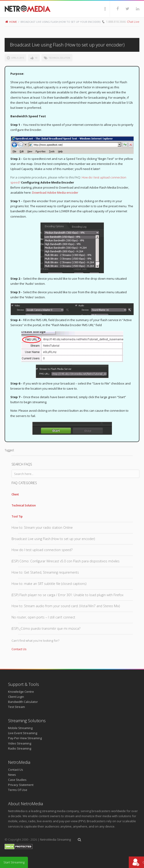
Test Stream (16, 707)
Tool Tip (17, 516)
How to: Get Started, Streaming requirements (45, 572)
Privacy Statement (21, 785)
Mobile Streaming (20, 728)
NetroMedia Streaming (55, 839)
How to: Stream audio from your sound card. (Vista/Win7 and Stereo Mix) (66, 606)
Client (15, 494)
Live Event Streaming (23, 733)
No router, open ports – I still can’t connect (43, 617)
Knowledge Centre (21, 692)
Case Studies (17, 780)
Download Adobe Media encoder (55, 193)
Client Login (16, 697)
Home (11, 22)
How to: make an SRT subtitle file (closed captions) (49, 584)
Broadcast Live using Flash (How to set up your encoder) (53, 539)
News (12, 775)
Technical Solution (59, 58)
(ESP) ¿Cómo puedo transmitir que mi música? (46, 628)
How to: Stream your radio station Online (42, 527)
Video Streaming (20, 743)
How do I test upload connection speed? (42, 550)
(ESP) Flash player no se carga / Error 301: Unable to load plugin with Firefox (67, 595)
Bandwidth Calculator (23, 702)
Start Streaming (14, 862)
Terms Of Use (18, 790)
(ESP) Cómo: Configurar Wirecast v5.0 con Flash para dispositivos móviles (66, 561)
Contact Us (19, 649)
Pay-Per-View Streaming (25, 738)
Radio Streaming (20, 748)
